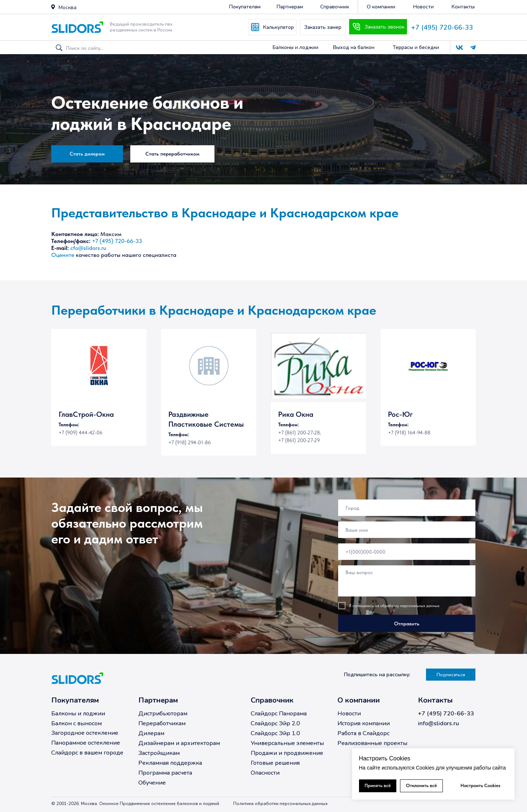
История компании (364, 723)
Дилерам (151, 733)
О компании (359, 700)
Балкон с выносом (76, 723)
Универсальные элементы (287, 743)
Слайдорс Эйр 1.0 (275, 733)
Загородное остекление (85, 733)
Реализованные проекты (372, 743)
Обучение (152, 783)
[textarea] (407, 581)
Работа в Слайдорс (363, 733)
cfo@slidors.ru (88, 248)
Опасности (265, 773)
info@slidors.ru (438, 723)
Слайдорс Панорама (279, 714)
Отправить (407, 624)
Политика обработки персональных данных (280, 804)
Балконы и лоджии (78, 714)
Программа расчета (165, 773)
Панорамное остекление (86, 743)
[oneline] (407, 508)
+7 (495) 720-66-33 (442, 27)
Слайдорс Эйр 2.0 (275, 723)
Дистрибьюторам (163, 714)
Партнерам (158, 700)
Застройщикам (159, 753)
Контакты (435, 700)
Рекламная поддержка (170, 763)
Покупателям (75, 700)
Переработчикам (162, 723)
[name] (407, 530)
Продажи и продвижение (287, 753)
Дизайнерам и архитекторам (179, 743)
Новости (349, 714)
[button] (53, 7)
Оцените (63, 255)
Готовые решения (275, 763)
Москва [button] (68, 8)
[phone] (407, 552)
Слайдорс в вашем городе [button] (87, 753)
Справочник (272, 700)
